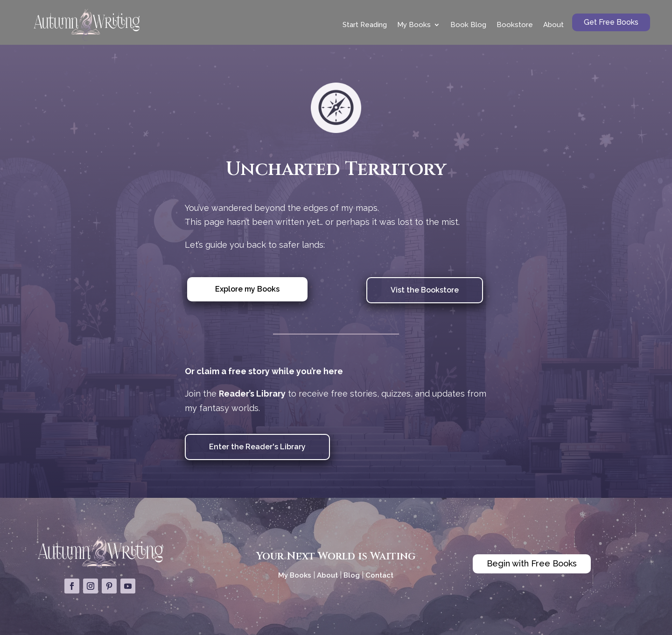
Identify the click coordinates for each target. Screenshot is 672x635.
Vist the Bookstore (425, 290)
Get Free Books (611, 22)
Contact (379, 575)
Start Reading (365, 25)
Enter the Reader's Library (257, 447)
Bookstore (515, 25)
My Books (414, 25)
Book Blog (468, 25)
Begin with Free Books (532, 563)
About (553, 25)
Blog (352, 575)
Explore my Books (247, 289)
